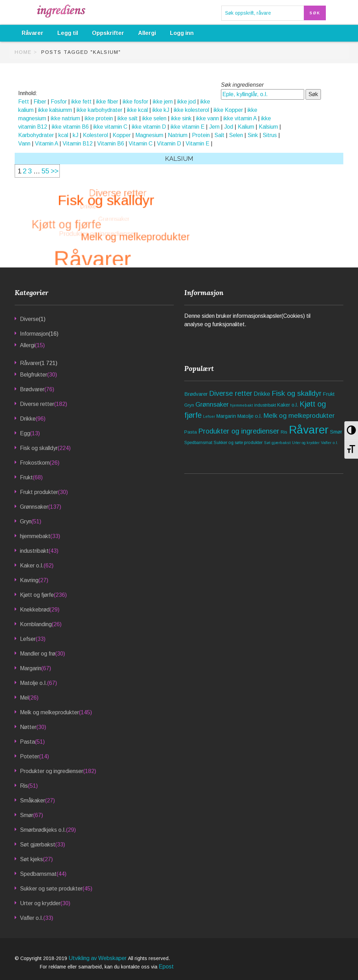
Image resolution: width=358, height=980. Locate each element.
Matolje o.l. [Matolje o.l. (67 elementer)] (250, 416)
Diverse (29, 319)
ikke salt (128, 118)
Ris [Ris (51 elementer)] (284, 432)
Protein (201, 135)
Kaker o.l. (32, 566)
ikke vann (207, 118)
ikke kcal (137, 110)
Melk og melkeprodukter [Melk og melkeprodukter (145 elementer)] (299, 416)
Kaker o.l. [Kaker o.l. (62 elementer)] (288, 405)
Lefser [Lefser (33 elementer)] (209, 416)
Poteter (30, 756)
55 (45, 171)
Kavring (29, 580)
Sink (253, 135)
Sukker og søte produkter (51, 889)
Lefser (28, 639)
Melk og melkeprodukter (49, 712)
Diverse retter (37, 404)
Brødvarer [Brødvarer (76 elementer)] (196, 394)
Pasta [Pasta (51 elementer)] (191, 432)
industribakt (34, 551)
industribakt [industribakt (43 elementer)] (265, 405)
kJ (76, 135)
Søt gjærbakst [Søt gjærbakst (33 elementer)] (277, 443)
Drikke (28, 419)
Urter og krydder (40, 903)
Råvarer (33, 33)
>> (55, 171)
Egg (25, 433)
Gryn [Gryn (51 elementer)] (189, 405)
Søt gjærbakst (38, 845)
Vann (24, 144)
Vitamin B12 (78, 144)
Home (23, 52)
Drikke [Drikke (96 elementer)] (262, 394)
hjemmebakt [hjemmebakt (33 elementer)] (241, 405)
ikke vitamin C (110, 127)
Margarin (31, 668)
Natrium (178, 135)
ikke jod (187, 102)
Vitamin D (169, 144)
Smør (27, 815)
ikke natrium (65, 118)
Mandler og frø (38, 654)
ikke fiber (107, 102)
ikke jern (163, 102)
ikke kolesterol (191, 110)
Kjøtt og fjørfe (37, 595)
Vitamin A (46, 144)
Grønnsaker (34, 507)
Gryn (26, 521)
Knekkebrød (35, 610)
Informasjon (34, 334)
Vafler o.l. (32, 918)
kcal (63, 135)
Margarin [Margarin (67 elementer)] (226, 416)
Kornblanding (36, 624)
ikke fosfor (135, 102)
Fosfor (59, 102)
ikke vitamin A (240, 118)
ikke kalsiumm (55, 110)
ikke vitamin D (149, 127)
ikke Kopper (228, 110)
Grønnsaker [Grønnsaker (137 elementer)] (212, 404)
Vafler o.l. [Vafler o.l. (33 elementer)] (330, 443)
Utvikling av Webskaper (98, 958)
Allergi (147, 33)
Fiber (40, 102)
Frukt (26, 477)
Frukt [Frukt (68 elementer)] (329, 394)
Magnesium (149, 135)
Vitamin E (198, 144)
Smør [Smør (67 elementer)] (336, 432)
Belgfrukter (34, 375)
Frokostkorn (35, 463)
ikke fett (81, 102)
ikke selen (154, 118)
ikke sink (181, 118)
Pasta (27, 742)
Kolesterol (95, 135)
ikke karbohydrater (99, 110)
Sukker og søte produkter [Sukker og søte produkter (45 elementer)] (238, 443)
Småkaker (33, 800)
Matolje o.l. (34, 683)
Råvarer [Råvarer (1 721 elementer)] (309, 430)
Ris (24, 786)
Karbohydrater (36, 135)
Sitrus (270, 135)
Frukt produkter (39, 492)
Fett (24, 102)
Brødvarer (32, 389)
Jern (214, 127)
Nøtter (28, 727)
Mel (24, 698)
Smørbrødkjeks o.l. (43, 830)
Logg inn (182, 33)
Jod (229, 127)
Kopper (122, 135)
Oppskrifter (108, 33)
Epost (166, 967)
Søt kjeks (31, 859)
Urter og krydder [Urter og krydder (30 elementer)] (306, 443)
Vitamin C (141, 144)
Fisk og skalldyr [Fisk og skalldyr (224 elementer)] (297, 393)
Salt (219, 135)
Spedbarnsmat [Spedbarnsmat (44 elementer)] (198, 443)
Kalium (246, 127)
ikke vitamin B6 (70, 127)
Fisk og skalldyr (39, 448)
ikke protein (99, 118)
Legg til (68, 33)
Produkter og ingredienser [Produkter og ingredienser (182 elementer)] (239, 431)
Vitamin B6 (111, 144)
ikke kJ (161, 110)
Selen (236, 135)
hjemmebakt (35, 536)
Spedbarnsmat (38, 874)
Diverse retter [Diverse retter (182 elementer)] (231, 393)
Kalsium (268, 127)
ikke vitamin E (188, 127)
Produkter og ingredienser (52, 771)
